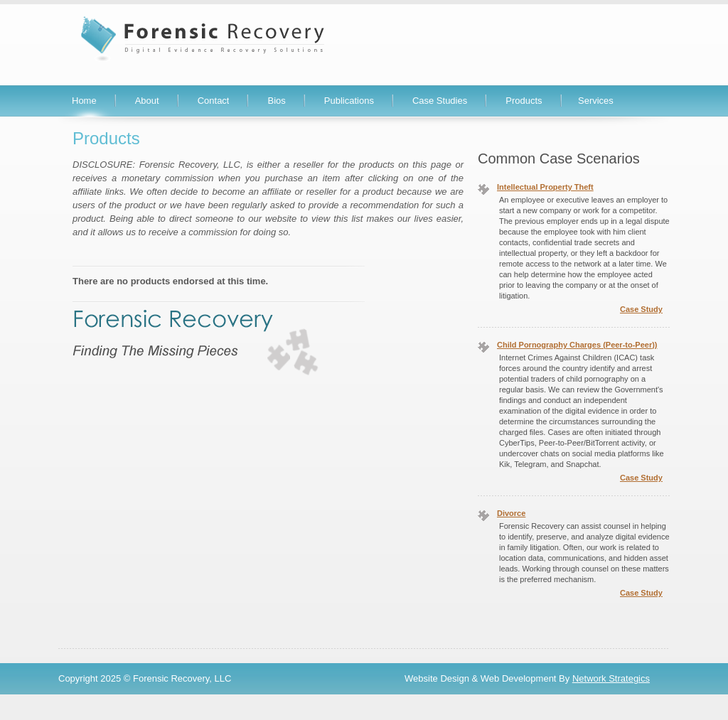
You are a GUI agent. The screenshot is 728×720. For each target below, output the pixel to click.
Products (524, 101)
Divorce (511, 513)
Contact (214, 101)
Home (84, 101)
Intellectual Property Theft (545, 187)
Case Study (641, 309)
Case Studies (440, 101)
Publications (349, 101)
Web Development (519, 678)
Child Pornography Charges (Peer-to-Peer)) (577, 345)
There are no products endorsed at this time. (170, 281)
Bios (276, 101)
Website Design (437, 678)
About (147, 101)
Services (596, 101)
